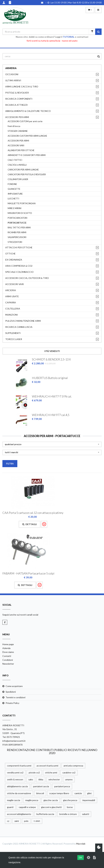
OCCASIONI (12, 74)
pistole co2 (34, 772)
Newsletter (8, 664)
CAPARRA (11, 302)
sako (31, 779)
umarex (69, 779)
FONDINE (12, 184)
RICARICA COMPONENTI (19, 99)
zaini (17, 821)
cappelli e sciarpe (27, 807)
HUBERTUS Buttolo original (50, 378)
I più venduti (52, 351)
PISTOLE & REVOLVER (17, 93)
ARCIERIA (11, 290)
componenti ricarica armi (19, 766)
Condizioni (8, 660)
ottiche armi (51, 772)
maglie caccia (14, 800)
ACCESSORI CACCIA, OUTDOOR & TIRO (27, 278)
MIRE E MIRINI (15, 208)
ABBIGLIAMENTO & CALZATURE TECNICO (28, 111)
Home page (8, 644)
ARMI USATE (12, 296)
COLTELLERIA (13, 309)
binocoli (40, 793)
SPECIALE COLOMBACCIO (19, 272)
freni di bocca (14, 126)
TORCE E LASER (14, 339)
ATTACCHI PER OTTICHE (19, 247)
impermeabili (89, 800)
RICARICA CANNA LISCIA (19, 327)
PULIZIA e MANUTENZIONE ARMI (23, 321)
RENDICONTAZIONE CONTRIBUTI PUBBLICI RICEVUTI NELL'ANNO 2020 (52, 751)
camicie (78, 793)
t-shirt (37, 821)
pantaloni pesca (62, 786)
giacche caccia (51, 800)
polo (26, 821)
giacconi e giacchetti (51, 807)
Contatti (7, 656)
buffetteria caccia (45, 814)
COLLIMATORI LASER (18, 179)
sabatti (86, 814)
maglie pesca (32, 800)
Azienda (6, 648)
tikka (41, 779)
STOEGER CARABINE (18, 131)
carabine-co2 (69, 772)
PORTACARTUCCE (17, 223)
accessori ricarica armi (47, 766)
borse (70, 807)
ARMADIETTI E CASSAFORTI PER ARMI (27, 155)
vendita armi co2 (15, 772)
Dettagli (30, 524)
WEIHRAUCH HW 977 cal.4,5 (51, 415)
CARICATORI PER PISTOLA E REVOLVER (27, 175)
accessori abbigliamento (19, 814)
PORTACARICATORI (17, 218)
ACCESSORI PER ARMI (17, 117)
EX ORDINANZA (14, 260)
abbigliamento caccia (17, 786)
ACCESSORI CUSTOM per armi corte (25, 121)
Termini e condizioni (15, 697)
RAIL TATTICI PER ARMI (19, 228)
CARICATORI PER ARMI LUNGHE (23, 170)
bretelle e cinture (68, 814)
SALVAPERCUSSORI (17, 237)
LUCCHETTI (13, 199)
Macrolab (81, 844)
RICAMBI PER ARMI (17, 232)
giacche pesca (70, 800)
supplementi (13, 333)
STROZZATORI (15, 242)
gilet (89, 793)
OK (81, 858)
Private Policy (12, 703)
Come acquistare (14, 686)
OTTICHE (10, 254)
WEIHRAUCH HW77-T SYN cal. (52, 396)
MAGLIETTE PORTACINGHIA (22, 203)
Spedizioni (11, 692)
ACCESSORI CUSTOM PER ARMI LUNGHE (27, 136)
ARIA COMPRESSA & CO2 (19, 266)
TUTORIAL (69, 37)
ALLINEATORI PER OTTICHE (21, 150)
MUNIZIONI (12, 315)
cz (8, 821)
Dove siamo (8, 652)
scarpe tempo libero (59, 793)
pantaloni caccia (41, 786)
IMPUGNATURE (15, 194)
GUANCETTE (14, 189)
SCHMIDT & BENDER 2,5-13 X (51, 359)
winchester (54, 779)
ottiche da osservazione (19, 793)
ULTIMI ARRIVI (13, 80)
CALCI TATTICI (15, 160)
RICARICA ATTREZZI (17, 105)
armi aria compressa (73, 766)
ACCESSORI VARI (16, 146)
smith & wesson (15, 779)
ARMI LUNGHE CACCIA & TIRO (22, 86)
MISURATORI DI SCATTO (20, 213)
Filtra (10, 464)
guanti (10, 807)
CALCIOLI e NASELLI (17, 165)
